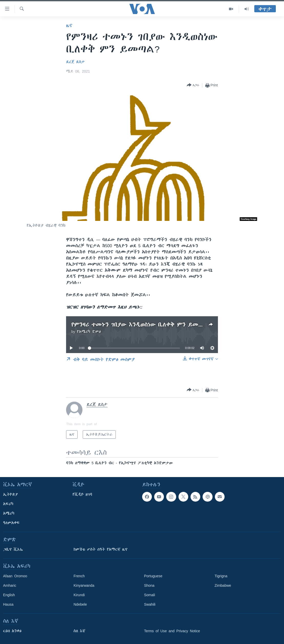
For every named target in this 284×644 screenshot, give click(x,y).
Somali (150, 595)
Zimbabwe (223, 585)
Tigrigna (221, 576)
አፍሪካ (8, 504)
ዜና (69, 26)
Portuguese (153, 576)
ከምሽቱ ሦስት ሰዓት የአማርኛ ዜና (101, 549)
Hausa (8, 604)
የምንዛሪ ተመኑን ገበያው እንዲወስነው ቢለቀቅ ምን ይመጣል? (141, 325)
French (79, 576)
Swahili (150, 604)
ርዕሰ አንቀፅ (12, 631)
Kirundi (79, 595)
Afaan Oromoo (15, 576)
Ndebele (80, 604)
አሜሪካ (9, 513)
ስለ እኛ (79, 631)
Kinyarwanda (84, 585)
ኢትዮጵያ (10, 494)
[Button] (193, 85)
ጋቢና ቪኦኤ (13, 549)
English (9, 595)
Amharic (10, 585)
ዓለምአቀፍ (11, 523)
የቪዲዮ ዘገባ (82, 494)
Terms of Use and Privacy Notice (172, 631)
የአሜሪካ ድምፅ (89, 332)
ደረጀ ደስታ (75, 62)
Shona (149, 585)
